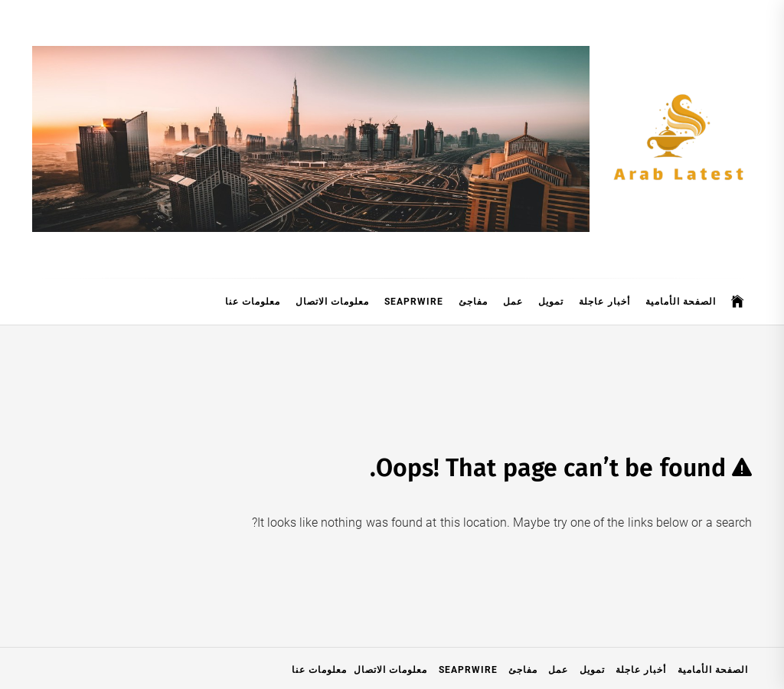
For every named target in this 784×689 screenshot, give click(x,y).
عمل (513, 302)
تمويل (551, 302)
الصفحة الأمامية (681, 302)
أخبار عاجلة (604, 302)
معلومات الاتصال (332, 302)
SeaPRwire (414, 302)
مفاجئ (473, 302)
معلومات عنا (253, 302)
